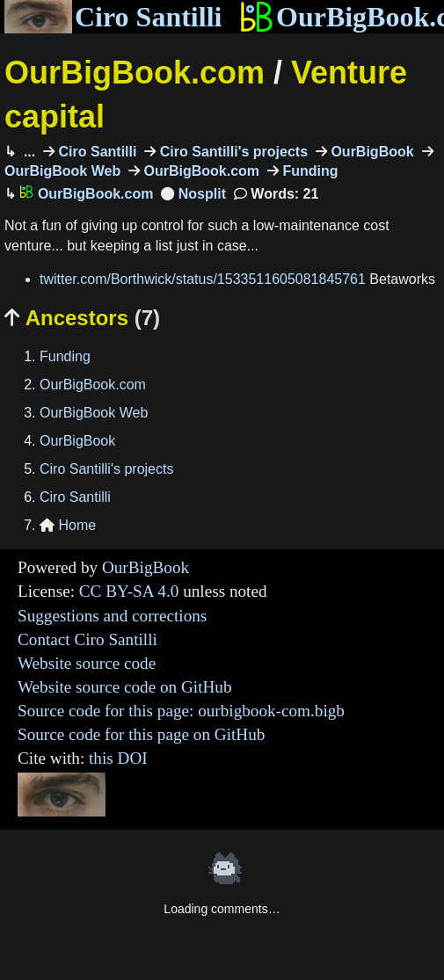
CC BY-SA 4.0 (129, 591)
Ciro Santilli (113, 17)
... (27, 152)
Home (68, 525)
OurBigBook (371, 152)
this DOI (118, 758)
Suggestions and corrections (112, 616)
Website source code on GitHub (125, 687)
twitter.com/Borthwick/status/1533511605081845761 (203, 279)
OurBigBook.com (135, 73)
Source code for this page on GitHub (141, 734)
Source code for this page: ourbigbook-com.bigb (181, 711)
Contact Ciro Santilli (87, 639)
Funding (309, 171)
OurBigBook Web (94, 413)
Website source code (87, 663)
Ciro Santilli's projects (232, 152)
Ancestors (82, 318)
